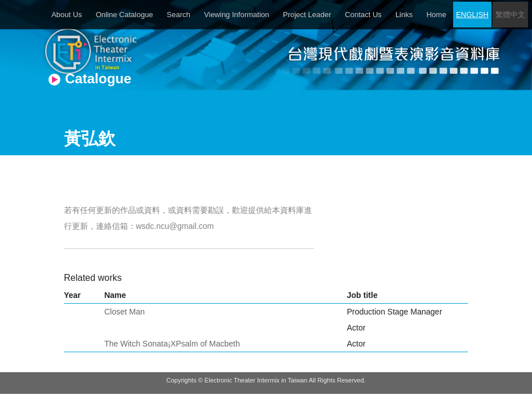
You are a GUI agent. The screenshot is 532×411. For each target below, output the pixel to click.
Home (436, 15)
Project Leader (307, 15)
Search (179, 15)
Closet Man (124, 312)
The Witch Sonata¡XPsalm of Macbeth (172, 344)
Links (404, 15)
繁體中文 (510, 15)
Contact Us (363, 15)
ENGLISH (472, 15)
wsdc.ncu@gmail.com (175, 226)
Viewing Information (237, 15)
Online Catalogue (124, 15)
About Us (67, 15)
